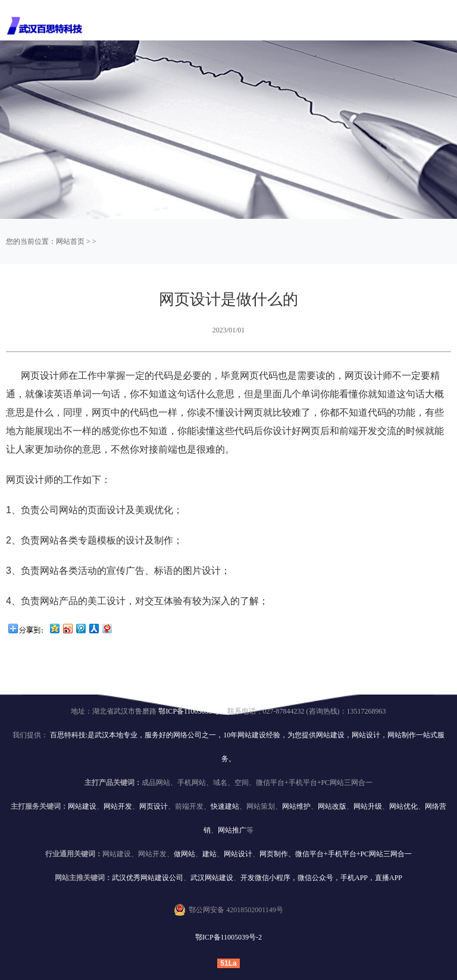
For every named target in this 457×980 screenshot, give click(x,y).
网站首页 (70, 241)
